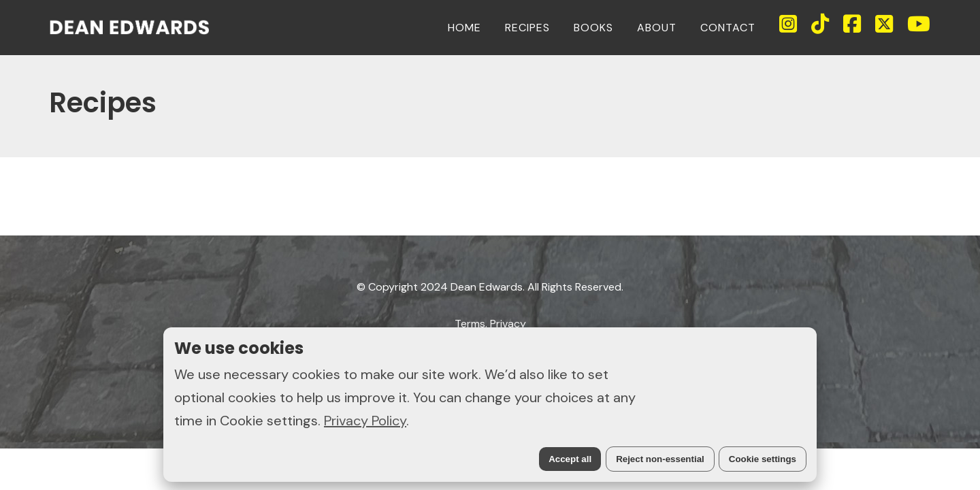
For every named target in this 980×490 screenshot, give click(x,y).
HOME (464, 28)
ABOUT (657, 28)
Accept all (570, 459)
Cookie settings (763, 459)
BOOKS (593, 28)
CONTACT (728, 28)
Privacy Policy (365, 421)
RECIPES (527, 28)
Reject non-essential (660, 459)
